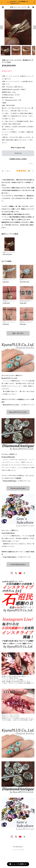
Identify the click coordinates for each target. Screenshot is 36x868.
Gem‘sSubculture (18, 564)
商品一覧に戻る (18, 333)
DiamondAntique (18, 488)
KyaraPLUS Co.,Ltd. (18, 412)
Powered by (18, 850)
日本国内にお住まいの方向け (18, 159)
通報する (32, 164)
